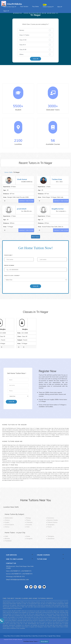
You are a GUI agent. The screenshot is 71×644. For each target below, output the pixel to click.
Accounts (29, 525)
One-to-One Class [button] (10, 7)
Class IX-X (23, 45)
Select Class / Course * (12, 275)
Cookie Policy (35, 636)
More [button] (60, 7)
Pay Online (35, 7)
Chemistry (29, 522)
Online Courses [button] (48, 6)
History (7, 527)
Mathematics (9, 518)
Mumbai (7, 539)
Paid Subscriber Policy (26, 636)
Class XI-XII (23, 50)
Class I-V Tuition (24, 35)
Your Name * (8, 255)
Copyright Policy (52, 636)
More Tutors (36, 237)
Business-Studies (53, 520)
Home (6, 172)
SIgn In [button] (6, 11)
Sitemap (58, 636)
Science (7, 520)
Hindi (28, 527)
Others (21, 54)
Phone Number (9, 265)
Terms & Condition (15, 636)
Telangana (51, 536)
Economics (51, 518)
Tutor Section (24, 7)
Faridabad (8, 541)
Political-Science (52, 522)
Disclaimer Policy (43, 636)
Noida (28, 536)
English (7, 522)
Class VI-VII (23, 40)
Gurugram (29, 539)
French (50, 527)
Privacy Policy (7, 636)
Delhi (11, 172)
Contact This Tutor (26, 201)
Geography (51, 525)
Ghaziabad (51, 539)
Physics (28, 520)
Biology (29, 518)
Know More (44, 641)
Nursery (22, 30)
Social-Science (9, 525)
